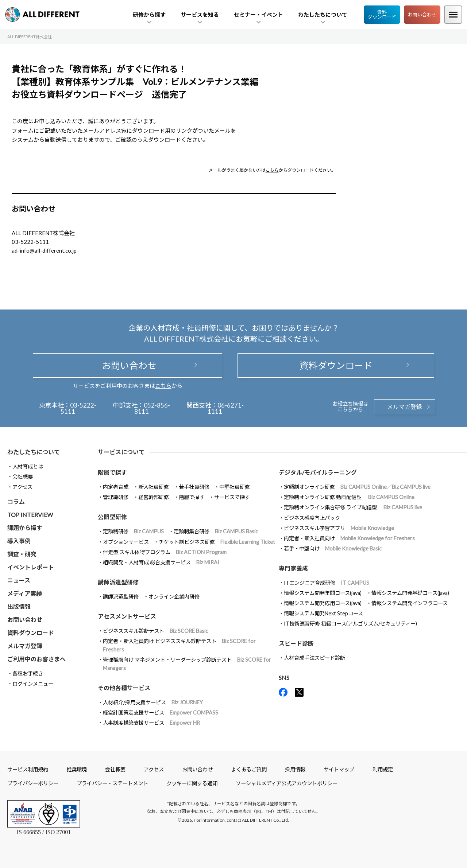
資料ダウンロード (382, 14)
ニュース (19, 580)
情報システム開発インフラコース (410, 603)
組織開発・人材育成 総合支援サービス (161, 562)
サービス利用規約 (28, 769)
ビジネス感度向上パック (312, 518)
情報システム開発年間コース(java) (323, 593)
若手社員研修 (194, 487)
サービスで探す (232, 497)
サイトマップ (339, 769)
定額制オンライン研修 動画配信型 (349, 497)
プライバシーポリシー (33, 783)
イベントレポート (31, 567)
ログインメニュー (33, 684)
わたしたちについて (34, 452)
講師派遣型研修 (121, 597)
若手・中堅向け (333, 548)
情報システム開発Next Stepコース (323, 613)
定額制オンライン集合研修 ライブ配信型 (353, 507)
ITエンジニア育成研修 (327, 583)
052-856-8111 (152, 408)
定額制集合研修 (216, 531)
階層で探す (192, 497)
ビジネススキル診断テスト (155, 631)
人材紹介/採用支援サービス (153, 702)
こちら (272, 170)
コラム (16, 501)
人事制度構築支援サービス (151, 723)
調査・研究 (22, 554)
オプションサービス (126, 542)
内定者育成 (116, 487)
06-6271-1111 (226, 408)
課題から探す (25, 528)
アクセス (22, 487)
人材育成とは (28, 466)
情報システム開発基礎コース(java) (410, 593)
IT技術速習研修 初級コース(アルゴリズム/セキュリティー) (350, 624)
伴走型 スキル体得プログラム (165, 552)
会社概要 (23, 477)
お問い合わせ (422, 15)
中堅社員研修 (235, 487)
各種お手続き (28, 674)
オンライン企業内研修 (174, 597)
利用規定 (383, 769)
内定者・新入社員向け (349, 538)
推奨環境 (77, 769)
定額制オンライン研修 (357, 487)
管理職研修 (116, 497)
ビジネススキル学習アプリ (339, 528)
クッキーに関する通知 (192, 783)
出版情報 (19, 606)
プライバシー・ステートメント (112, 783)
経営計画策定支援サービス (161, 713)
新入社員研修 (154, 487)
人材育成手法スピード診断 (314, 658)
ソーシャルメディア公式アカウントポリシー (287, 783)
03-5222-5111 (79, 408)
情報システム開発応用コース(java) (323, 603)
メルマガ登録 (405, 407)
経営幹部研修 (154, 497)
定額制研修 (133, 531)
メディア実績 (25, 593)
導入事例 (19, 541)
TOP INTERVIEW (30, 515)
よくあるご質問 (249, 769)
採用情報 (295, 769)
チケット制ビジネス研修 (217, 542)
